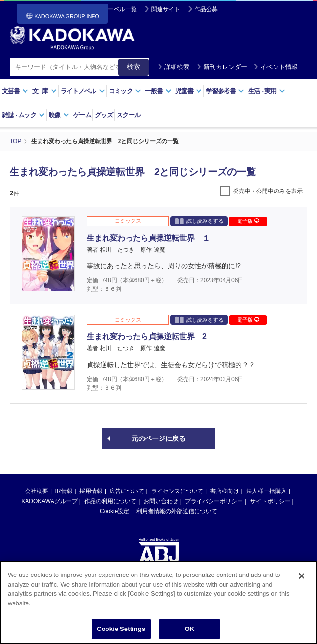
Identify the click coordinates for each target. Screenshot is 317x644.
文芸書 (15, 91)
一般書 (158, 91)
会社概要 (37, 491)
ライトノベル (83, 91)
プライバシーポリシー (214, 501)
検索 (133, 67)
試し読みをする (199, 221)
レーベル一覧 (119, 9)
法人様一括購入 (266, 491)
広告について (127, 491)
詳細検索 (173, 67)
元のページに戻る (158, 438)
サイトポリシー (270, 501)
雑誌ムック (23, 115)
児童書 (189, 91)
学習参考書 (225, 91)
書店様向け (225, 491)
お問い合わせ (161, 501)
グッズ (104, 115)
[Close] (302, 584)
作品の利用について (110, 501)
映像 (59, 115)
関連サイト (166, 9)
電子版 (248, 221)
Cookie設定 (114, 511)
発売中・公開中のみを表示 (268, 191)
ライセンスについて (177, 491)
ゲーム (82, 115)
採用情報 (91, 491)
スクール (128, 115)
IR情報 (64, 491)
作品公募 (206, 9)
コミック (125, 91)
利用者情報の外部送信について (177, 511)
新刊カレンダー (222, 67)
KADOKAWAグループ (49, 501)
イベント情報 (276, 67)
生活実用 (267, 91)
